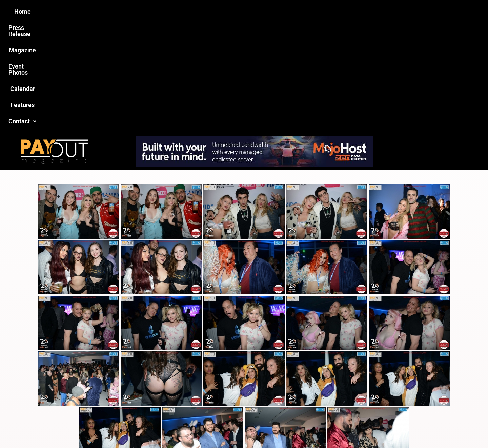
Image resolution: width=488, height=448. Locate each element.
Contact (358, 11)
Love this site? (140, 397)
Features (322, 11)
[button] (358, 12)
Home (124, 11)
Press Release (162, 11)
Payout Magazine (165, 428)
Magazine (205, 11)
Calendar (288, 11)
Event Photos (247, 11)
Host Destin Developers (392, 428)
